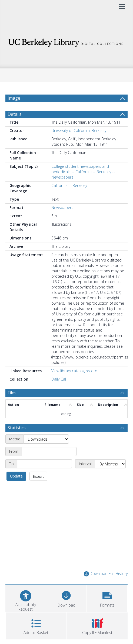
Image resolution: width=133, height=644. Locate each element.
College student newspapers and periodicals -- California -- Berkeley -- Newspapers (83, 172)
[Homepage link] (67, 41)
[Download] (66, 598)
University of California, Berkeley (79, 130)
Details (15, 114)
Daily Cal (59, 379)
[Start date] (49, 451)
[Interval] (110, 464)
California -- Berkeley (69, 185)
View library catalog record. (75, 371)
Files (12, 393)
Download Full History (106, 574)
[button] (107, 598)
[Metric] (46, 439)
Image (14, 98)
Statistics (17, 428)
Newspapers (62, 208)
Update (16, 476)
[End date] (44, 464)
